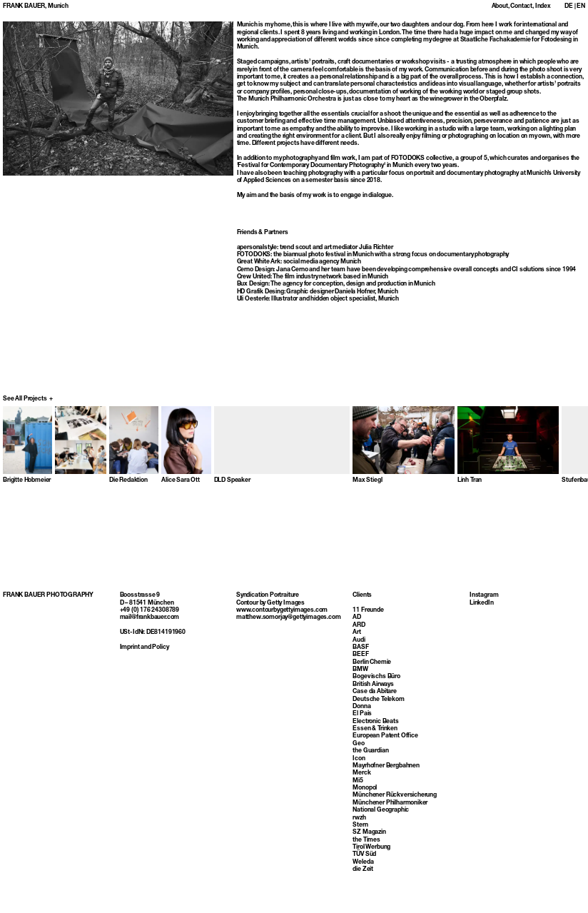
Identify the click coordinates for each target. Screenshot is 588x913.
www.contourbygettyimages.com (282, 625)
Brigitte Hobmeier (27, 480)
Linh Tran (470, 480)
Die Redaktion (128, 480)
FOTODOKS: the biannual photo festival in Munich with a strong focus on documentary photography (373, 255)
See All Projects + (28, 399)
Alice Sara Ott (181, 480)
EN (581, 6)
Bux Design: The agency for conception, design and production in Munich (336, 284)
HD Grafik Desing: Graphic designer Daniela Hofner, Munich (318, 292)
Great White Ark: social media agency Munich (299, 262)
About (500, 6)
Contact (521, 6)
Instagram (484, 610)
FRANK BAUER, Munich (36, 6)
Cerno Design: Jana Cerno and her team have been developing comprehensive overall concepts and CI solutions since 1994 (407, 270)
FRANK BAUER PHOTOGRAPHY (48, 610)
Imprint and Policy (145, 662)
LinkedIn (482, 617)
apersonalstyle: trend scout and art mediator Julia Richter (315, 248)
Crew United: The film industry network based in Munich (313, 277)
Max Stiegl (367, 480)
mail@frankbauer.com (150, 632)
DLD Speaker (232, 480)
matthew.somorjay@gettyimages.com (288, 632)
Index (543, 6)
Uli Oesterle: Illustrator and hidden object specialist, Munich (318, 299)
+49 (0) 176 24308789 (150, 625)
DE (569, 6)
